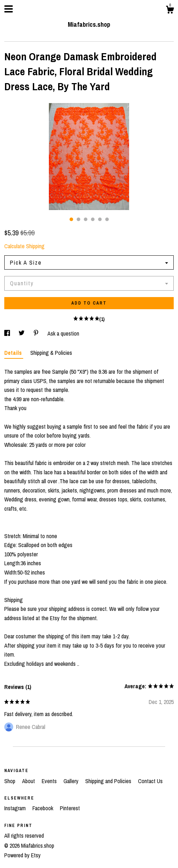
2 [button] (78, 219)
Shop (11, 781)
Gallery (72, 781)
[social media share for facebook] (8, 333)
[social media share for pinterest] (37, 333)
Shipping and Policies (109, 781)
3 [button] (86, 219)
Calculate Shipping (24, 246)
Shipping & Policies (51, 353)
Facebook (44, 808)
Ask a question (63, 333)
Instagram (16, 808)
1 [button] (71, 219)
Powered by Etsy (22, 855)
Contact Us (150, 781)
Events (50, 781)
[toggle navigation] (9, 9)
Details (14, 353)
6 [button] (107, 219)
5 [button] (100, 219)
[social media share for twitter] (22, 333)
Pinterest (70, 808)
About (29, 781)
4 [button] (93, 219)
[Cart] (170, 11)
